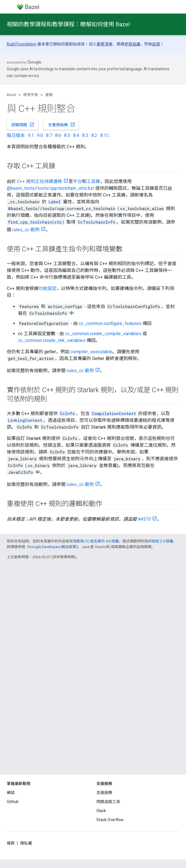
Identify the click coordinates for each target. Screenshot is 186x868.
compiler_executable (91, 352)
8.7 (49, 135)
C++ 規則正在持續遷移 (40, 181)
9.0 (40, 135)
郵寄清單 (105, 44)
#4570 (144, 519)
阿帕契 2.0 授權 (161, 541)
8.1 (105, 135)
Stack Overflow (110, 820)
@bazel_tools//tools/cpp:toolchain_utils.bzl (50, 188)
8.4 (76, 135)
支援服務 (104, 793)
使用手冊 (31, 95)
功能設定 (47, 288)
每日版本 (16, 135)
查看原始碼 (62, 125)
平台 (77, 181)
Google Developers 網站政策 (52, 547)
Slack (101, 811)
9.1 (31, 135)
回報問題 (23, 125)
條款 (11, 843)
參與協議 (132, 44)
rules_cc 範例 (26, 230)
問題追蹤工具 (108, 802)
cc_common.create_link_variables (52, 340)
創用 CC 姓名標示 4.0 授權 (98, 541)
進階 (49, 95)
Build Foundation (22, 44)
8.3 (85, 135)
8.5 (67, 135)
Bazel (11, 95)
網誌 (11, 793)
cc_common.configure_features (110, 323)
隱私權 (26, 843)
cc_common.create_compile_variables (103, 334)
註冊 (156, 44)
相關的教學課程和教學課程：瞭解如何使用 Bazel (68, 24)
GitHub (13, 802)
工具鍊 (93, 181)
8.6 (58, 135)
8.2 (94, 135)
